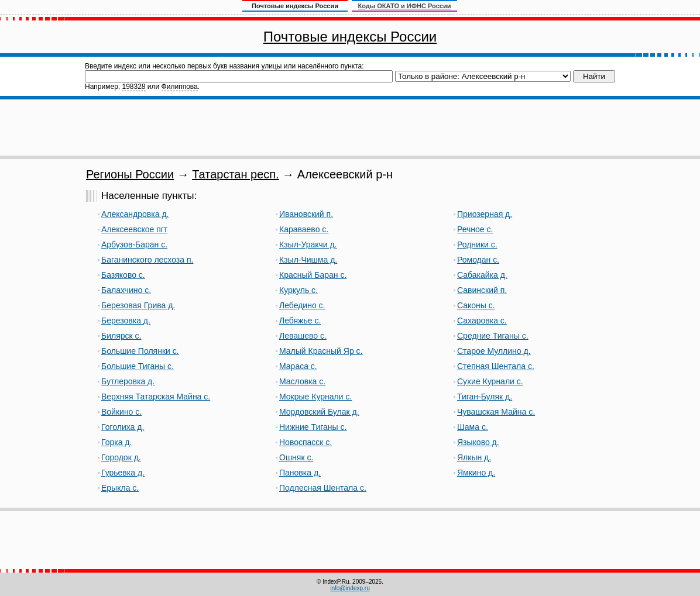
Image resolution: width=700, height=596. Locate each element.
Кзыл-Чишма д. (308, 260)
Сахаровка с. (482, 321)
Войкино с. (121, 412)
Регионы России (130, 174)
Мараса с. (298, 366)
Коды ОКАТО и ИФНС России (405, 6)
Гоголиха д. (123, 427)
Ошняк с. (296, 457)
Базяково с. (123, 275)
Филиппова (180, 87)
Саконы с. (476, 305)
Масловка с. (302, 381)
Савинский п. (482, 290)
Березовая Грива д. (138, 305)
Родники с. (477, 244)
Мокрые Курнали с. (315, 397)
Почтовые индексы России (350, 37)
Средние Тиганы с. (493, 336)
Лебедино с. (302, 305)
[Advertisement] (350, 128)
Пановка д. (300, 473)
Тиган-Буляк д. (485, 397)
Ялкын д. (474, 457)
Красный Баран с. (313, 275)
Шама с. (473, 427)
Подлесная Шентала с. (323, 488)
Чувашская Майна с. (496, 412)
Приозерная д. (485, 214)
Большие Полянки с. (140, 351)
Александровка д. (135, 214)
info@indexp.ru (350, 588)
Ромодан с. (478, 260)
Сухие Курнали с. (490, 381)
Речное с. (475, 229)
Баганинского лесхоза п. (147, 260)
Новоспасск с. (306, 442)
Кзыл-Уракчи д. (308, 244)
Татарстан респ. (235, 174)
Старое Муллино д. (494, 351)
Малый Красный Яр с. (321, 351)
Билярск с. (121, 336)
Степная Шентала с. (496, 366)
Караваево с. (304, 229)
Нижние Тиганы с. (313, 427)
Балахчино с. (126, 290)
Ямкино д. (476, 473)
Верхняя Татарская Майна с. (156, 397)
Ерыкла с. (120, 488)
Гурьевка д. (123, 473)
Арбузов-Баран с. (134, 244)
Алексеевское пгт (134, 229)
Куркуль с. (298, 290)
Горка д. (116, 442)
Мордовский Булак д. (319, 412)
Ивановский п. (306, 214)
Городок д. (121, 457)
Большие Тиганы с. (138, 366)
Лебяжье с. (300, 321)
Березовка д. (126, 321)
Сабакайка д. (482, 275)
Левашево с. (303, 336)
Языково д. (478, 442)
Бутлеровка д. (128, 381)
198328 (133, 87)
